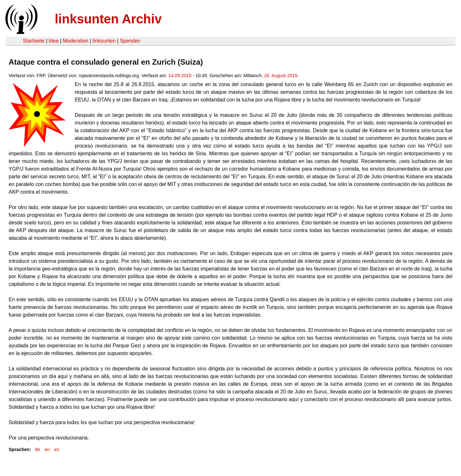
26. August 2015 (281, 76)
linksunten (104, 41)
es (57, 449)
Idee (54, 41)
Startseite (34, 41)
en (47, 449)
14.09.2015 (180, 76)
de (37, 449)
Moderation (76, 41)
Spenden (130, 41)
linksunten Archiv (108, 19)
